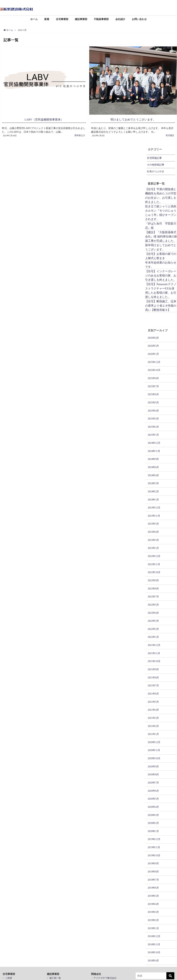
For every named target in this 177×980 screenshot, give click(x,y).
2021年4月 (153, 709)
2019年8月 (153, 870)
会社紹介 (120, 19)
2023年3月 (153, 539)
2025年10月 (154, 369)
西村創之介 (80, 134)
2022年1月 (153, 636)
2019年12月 (154, 838)
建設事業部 (81, 19)
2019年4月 (153, 903)
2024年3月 (153, 482)
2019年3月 (153, 911)
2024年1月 (153, 498)
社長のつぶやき (156, 170)
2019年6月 (153, 887)
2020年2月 (153, 822)
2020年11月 (154, 749)
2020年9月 (153, 765)
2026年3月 (153, 345)
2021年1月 (153, 733)
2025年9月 (153, 377)
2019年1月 (153, 927)
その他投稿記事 (156, 164)
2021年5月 (153, 701)
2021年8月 (153, 676)
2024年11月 (154, 450)
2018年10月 (154, 951)
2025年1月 (153, 434)
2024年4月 (153, 474)
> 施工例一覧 (54, 977)
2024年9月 (153, 458)
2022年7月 (153, 595)
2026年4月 (153, 337)
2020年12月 (154, 741)
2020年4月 (153, 806)
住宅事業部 (62, 19)
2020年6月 (153, 790)
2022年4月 (153, 612)
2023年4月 (153, 531)
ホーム (34, 19)
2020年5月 (153, 798)
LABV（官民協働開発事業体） (44, 119)
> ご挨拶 (7, 977)
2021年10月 (154, 660)
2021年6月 (153, 693)
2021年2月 (153, 725)
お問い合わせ (139, 19)
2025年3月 (153, 418)
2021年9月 (153, 668)
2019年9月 (153, 862)
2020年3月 (153, 814)
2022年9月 (153, 579)
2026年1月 (153, 353)
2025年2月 (153, 426)
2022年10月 (154, 571)
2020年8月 (153, 773)
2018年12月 (154, 935)
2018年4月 (153, 959)
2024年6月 (153, 466)
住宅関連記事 (154, 157)
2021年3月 (153, 717)
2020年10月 (154, 757)
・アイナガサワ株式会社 (104, 977)
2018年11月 (154, 943)
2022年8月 (153, 587)
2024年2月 (153, 490)
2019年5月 (153, 895)
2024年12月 (154, 442)
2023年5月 (153, 523)
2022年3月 (153, 620)
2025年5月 (153, 401)
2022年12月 (154, 555)
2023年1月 (153, 547)
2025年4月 (153, 409)
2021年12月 (154, 644)
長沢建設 (170, 134)
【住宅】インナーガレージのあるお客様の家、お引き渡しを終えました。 (161, 274)
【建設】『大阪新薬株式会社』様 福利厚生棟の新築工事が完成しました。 (161, 235)
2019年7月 (153, 879)
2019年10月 (154, 854)
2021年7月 (153, 684)
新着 (47, 19)
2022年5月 (153, 604)
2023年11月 (154, 515)
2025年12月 (154, 361)
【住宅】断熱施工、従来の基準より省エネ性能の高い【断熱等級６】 (161, 304)
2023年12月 (154, 506)
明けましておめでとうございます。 (133, 119)
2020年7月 (153, 782)
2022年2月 (153, 628)
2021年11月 (154, 652)
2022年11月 (154, 563)
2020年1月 (153, 830)
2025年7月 (153, 385)
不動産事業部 (101, 19)
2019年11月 (154, 846)
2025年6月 (153, 393)
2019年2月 (153, 919)
